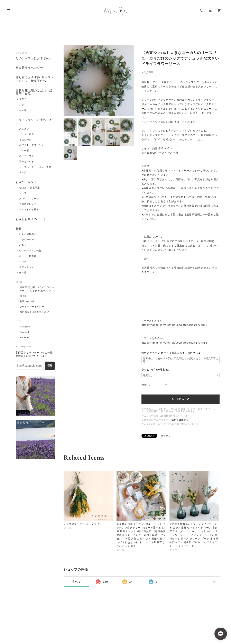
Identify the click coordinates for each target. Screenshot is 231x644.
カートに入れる (180, 399)
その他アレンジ (28, 204)
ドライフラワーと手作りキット (34, 122)
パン (22, 105)
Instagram (25, 327)
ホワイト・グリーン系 (31, 145)
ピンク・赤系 (27, 134)
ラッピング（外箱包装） (156, 370)
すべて (76, 582)
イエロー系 (25, 140)
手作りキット (27, 162)
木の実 (23, 173)
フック (23, 262)
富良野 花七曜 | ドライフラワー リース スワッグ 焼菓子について (38, 289)
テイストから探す (29, 210)
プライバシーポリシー (32, 307)
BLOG (23, 296)
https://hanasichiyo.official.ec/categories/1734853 (174, 343)
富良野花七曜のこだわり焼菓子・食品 (34, 92)
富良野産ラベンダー (30, 68)
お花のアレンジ (26, 183)
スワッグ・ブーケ (29, 199)
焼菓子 (23, 100)
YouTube (25, 337)
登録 (50, 366)
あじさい (24, 129)
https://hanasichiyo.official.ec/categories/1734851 (174, 325)
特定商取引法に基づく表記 (35, 312)
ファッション (27, 267)
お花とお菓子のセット (31, 220)
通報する (166, 436)
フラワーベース (28, 240)
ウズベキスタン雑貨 (30, 251)
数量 (144, 385)
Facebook (25, 332)
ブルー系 (24, 151)
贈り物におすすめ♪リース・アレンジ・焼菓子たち (35, 79)
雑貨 (19, 229)
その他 (23, 110)
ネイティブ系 (27, 156)
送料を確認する (180, 420)
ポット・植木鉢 (28, 256)
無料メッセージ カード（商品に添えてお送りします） (174, 353)
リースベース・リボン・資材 (35, 167)
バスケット (25, 245)
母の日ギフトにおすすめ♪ (33, 59)
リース (23, 193)
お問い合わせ (27, 301)
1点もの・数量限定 (30, 188)
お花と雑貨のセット (30, 234)
